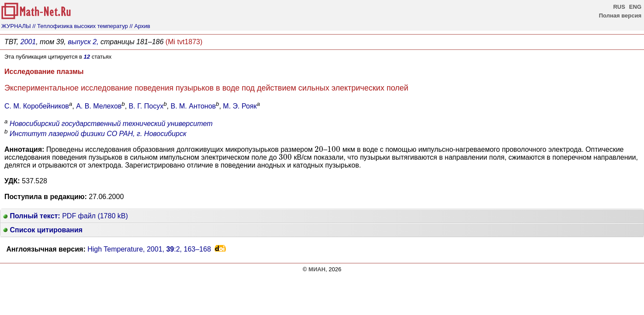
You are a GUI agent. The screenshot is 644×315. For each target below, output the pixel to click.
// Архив (140, 26)
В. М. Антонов (193, 106)
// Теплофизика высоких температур (80, 26)
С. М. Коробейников (37, 106)
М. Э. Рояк (240, 106)
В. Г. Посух (146, 106)
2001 (28, 42)
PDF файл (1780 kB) (66, 216)
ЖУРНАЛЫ (16, 26)
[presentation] (319, 149)
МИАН (317, 269)
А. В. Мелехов (99, 106)
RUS (619, 7)
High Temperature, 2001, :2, (149, 249)
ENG (635, 7)
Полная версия (620, 16)
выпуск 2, (83, 42)
